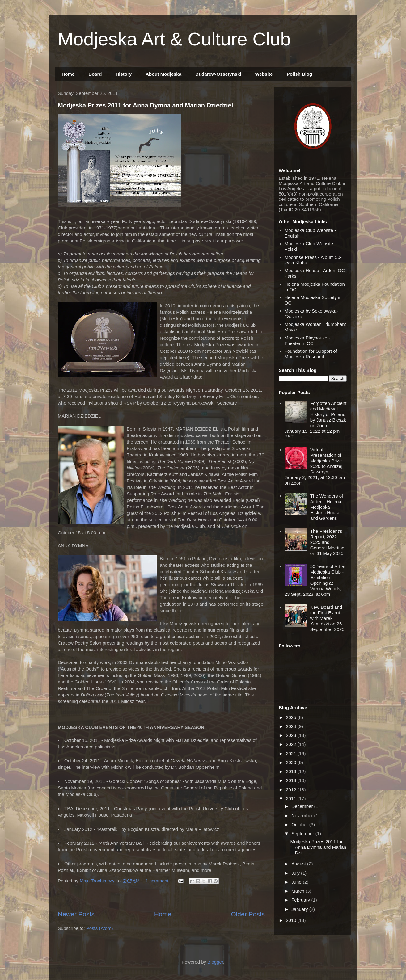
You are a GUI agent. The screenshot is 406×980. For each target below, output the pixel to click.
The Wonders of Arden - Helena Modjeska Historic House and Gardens (327, 507)
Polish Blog (300, 74)
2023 (292, 735)
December (303, 806)
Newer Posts (76, 914)
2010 (292, 920)
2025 (292, 717)
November (303, 816)
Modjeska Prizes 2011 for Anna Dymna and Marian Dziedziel (145, 105)
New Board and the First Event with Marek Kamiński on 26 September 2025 (327, 618)
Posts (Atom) (100, 928)
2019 (292, 771)
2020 (292, 762)
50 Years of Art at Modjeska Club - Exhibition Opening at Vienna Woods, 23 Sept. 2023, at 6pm (315, 580)
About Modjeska (163, 74)
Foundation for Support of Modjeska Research (311, 354)
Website (264, 74)
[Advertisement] (161, 898)
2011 (292, 799)
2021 (292, 753)
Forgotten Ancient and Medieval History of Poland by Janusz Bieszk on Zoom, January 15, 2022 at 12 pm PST (316, 420)
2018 (292, 780)
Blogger (215, 962)
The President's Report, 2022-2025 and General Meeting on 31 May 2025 (327, 542)
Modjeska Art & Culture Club (174, 39)
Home (68, 74)
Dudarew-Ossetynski (218, 74)
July (296, 873)
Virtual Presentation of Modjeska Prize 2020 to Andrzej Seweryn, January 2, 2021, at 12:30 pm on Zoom (315, 466)
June (297, 882)
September (303, 833)
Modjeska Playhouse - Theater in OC (307, 341)
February (301, 900)
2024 (292, 726)
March (298, 891)
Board (95, 74)
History (124, 74)
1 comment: (158, 881)
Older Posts (248, 914)
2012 (292, 790)
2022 (292, 744)
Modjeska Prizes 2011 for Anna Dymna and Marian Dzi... (318, 847)
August (299, 864)
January (300, 909)
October (300, 824)
